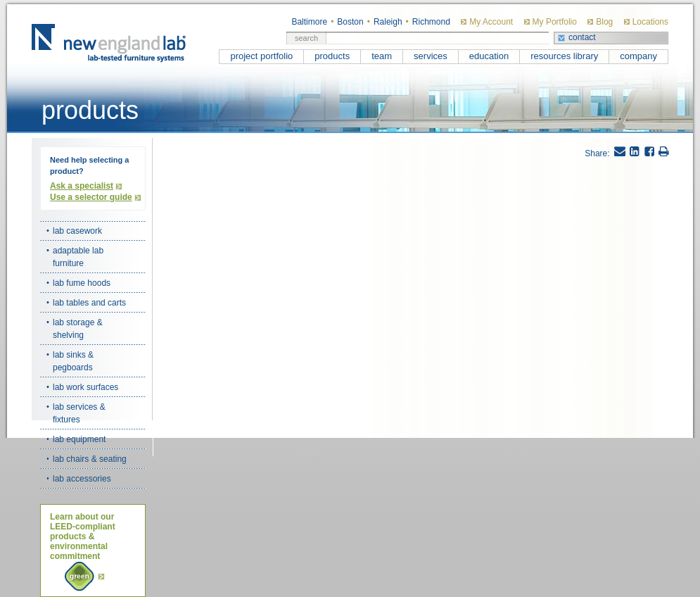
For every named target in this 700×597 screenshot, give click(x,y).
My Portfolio (555, 22)
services (431, 56)
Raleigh (388, 22)
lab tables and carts (89, 303)
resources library (564, 56)
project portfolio (261, 56)
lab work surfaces (85, 387)
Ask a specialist (82, 186)
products (332, 56)
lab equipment (79, 439)
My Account (491, 22)
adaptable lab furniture (78, 257)
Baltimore (309, 22)
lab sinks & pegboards (73, 361)
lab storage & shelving (78, 329)
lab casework (77, 231)
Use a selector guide (91, 197)
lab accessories (82, 479)
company (638, 56)
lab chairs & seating (90, 459)
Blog (604, 22)
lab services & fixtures (79, 413)
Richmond (431, 22)
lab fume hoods (82, 283)
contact (582, 37)
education (489, 56)
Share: (597, 153)
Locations (650, 22)
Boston (350, 22)
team (382, 56)
